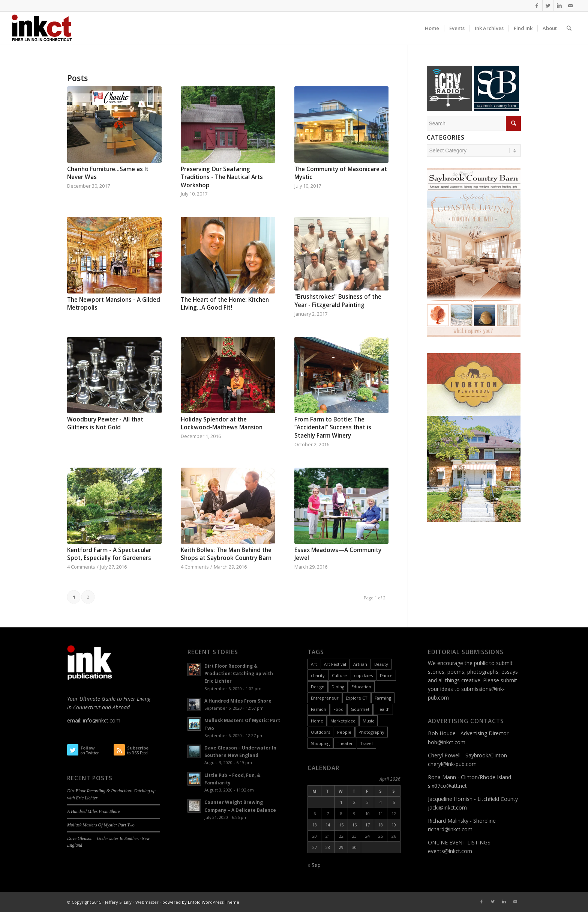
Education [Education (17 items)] (361, 687)
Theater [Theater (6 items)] (345, 743)
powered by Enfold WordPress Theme (201, 902)
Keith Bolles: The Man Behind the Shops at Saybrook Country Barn (226, 554)
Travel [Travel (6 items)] (366, 743)
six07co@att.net (447, 786)
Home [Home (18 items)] (317, 721)
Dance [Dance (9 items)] (386, 675)
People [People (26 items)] (344, 732)
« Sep (314, 865)
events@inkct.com (450, 851)
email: (75, 720)
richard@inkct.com (450, 829)
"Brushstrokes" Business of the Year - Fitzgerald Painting (338, 301)
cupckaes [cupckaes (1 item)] (363, 675)
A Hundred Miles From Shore (93, 811)
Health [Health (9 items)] (383, 709)
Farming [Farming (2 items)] (383, 698)
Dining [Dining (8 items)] (338, 687)
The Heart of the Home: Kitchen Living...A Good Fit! (225, 304)
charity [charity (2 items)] (318, 675)
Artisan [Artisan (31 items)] (360, 664)
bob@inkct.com (447, 742)
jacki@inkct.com (447, 807)
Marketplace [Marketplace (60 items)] (343, 721)
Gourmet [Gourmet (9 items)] (360, 709)
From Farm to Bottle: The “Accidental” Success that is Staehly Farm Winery (333, 427)
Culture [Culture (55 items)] (339, 675)
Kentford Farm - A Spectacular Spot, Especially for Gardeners (109, 554)
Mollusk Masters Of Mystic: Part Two (101, 825)
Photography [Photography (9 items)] (371, 732)
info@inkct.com (102, 720)
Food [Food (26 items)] (338, 709)
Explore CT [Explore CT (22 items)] (357, 698)
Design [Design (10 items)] (318, 687)
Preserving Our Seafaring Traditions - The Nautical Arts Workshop (222, 177)
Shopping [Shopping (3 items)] (320, 743)
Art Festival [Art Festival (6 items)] (335, 664)
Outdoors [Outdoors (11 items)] (320, 732)
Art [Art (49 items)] (314, 664)
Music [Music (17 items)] (368, 721)
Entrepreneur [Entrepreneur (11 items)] (325, 698)
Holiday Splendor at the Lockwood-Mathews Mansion (222, 424)
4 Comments (81, 567)
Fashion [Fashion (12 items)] (319, 709)
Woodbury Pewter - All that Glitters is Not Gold (105, 424)
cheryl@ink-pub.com (452, 764)
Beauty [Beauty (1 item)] (381, 664)
